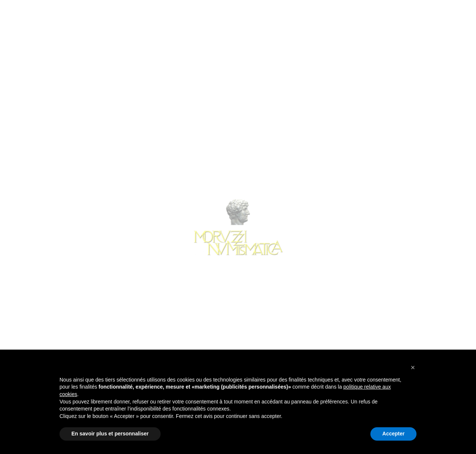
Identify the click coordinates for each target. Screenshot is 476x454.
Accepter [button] (393, 434)
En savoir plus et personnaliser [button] (110, 434)
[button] (413, 367)
